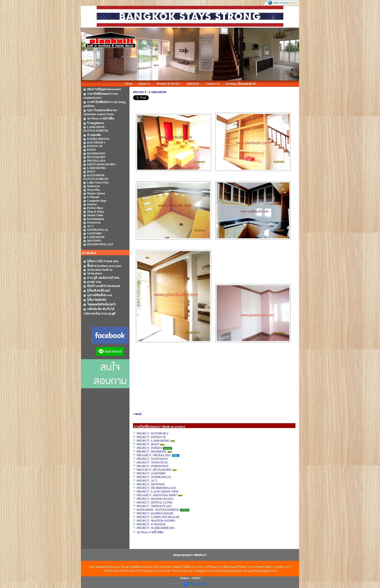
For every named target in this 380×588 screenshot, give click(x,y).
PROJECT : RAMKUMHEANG (156, 528)
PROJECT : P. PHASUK (151, 524)
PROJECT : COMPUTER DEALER (158, 517)
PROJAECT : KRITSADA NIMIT (157, 495)
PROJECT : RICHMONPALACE (156, 488)
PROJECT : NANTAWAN (152, 459)
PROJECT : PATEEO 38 (151, 437)
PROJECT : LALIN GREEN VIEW (158, 492)
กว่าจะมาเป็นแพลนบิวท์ (241, 84)
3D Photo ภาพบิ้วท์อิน (150, 532)
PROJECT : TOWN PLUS (152, 462)
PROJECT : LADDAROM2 (153, 441)
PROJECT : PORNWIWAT (153, 466)
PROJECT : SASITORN (151, 473)
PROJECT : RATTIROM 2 (152, 433)
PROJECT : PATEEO (150, 448)
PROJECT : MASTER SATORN (156, 521)
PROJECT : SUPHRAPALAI (154, 477)
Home (129, 84)
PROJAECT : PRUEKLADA (154, 455)
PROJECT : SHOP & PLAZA (154, 506)
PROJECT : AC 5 (147, 481)
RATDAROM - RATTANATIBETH (158, 510)
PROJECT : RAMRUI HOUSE (155, 513)
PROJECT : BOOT (148, 444)
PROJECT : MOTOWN (151, 484)
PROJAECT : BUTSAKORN (154, 470)
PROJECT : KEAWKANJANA (155, 499)
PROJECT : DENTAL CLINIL (155, 502)
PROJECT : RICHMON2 (151, 452)
